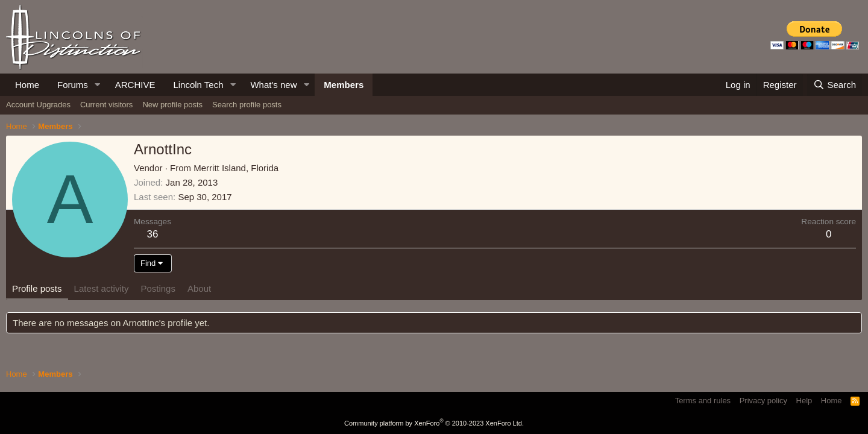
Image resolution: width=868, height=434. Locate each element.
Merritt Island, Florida (236, 168)
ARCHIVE (135, 85)
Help (804, 401)
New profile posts (172, 105)
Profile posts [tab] (37, 288)
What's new (273, 85)
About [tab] (199, 288)
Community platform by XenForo (434, 423)
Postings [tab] (158, 288)
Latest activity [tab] (102, 288)
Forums (73, 85)
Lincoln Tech (198, 85)
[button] (98, 85)
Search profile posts (247, 105)
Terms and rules (703, 401)
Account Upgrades (38, 105)
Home (27, 85)
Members (344, 85)
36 (153, 234)
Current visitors (106, 105)
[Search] (835, 85)
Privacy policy (763, 401)
